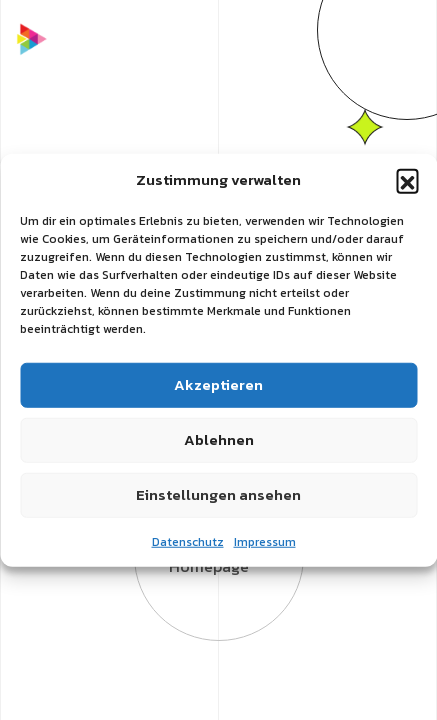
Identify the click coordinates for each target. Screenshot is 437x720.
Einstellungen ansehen (218, 494)
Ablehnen (219, 439)
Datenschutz (188, 541)
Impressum (265, 541)
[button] (407, 180)
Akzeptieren (218, 384)
